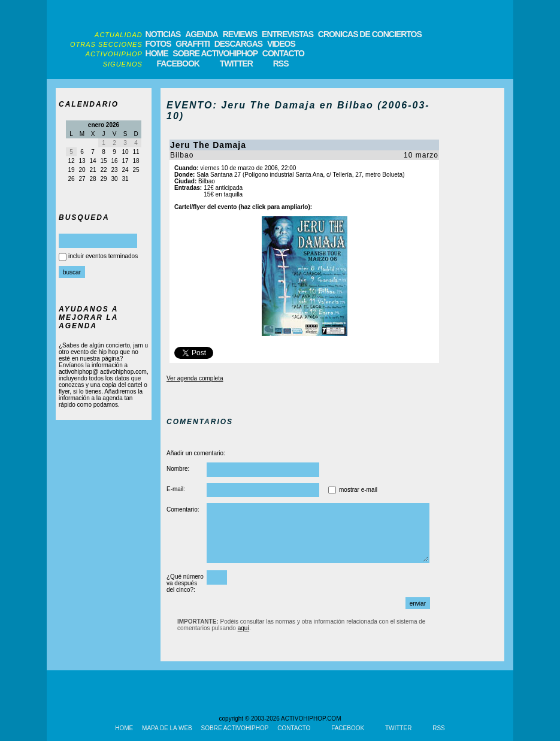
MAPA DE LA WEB (167, 728)
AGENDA (202, 34)
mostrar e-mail (358, 490)
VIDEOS (281, 44)
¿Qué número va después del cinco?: (185, 583)
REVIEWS (240, 34)
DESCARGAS (238, 44)
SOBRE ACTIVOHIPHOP (215, 53)
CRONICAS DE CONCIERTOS (370, 34)
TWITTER (236, 63)
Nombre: (178, 469)
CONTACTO (283, 53)
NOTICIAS (163, 34)
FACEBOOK (178, 63)
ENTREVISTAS (287, 34)
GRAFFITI (193, 44)
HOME (157, 53)
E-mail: (176, 489)
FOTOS (158, 44)
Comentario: (183, 509)
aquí (243, 628)
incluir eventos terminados (103, 256)
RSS (281, 63)
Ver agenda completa (195, 378)
